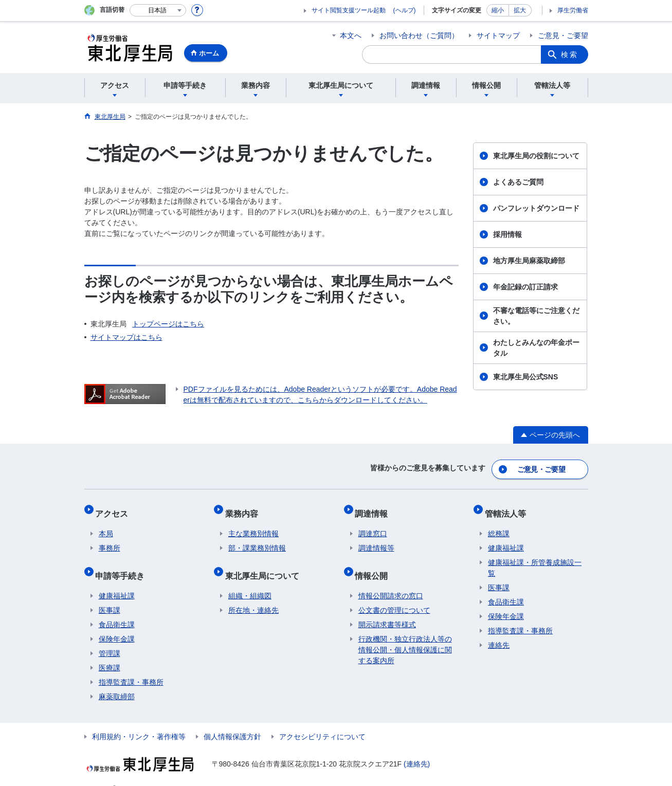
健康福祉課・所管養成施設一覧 (535, 559)
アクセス (115, 507)
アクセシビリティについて (322, 721)
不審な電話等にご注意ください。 (536, 316)
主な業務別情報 (253, 524)
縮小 (498, 10)
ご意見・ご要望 (563, 35)
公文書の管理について (394, 594)
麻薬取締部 (117, 681)
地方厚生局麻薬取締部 (529, 261)
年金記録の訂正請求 (525, 287)
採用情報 (507, 234)
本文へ (351, 35)
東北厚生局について (265, 563)
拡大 (520, 10)
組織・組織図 (250, 580)
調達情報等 (376, 539)
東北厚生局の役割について (536, 156)
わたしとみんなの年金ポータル (536, 348)
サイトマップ (498, 35)
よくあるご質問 (518, 182)
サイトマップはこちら (126, 337)
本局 (106, 524)
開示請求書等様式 (387, 609)
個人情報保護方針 (232, 721)
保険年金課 (117, 623)
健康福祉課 (117, 580)
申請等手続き (123, 563)
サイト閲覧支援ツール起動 (349, 10)
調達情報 (375, 507)
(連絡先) (417, 748)
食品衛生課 (117, 609)
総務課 (499, 524)
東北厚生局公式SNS (526, 377)
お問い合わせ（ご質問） (419, 35)
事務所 (110, 539)
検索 (570, 54)
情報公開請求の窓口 (391, 580)
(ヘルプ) (405, 10)
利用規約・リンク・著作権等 (139, 721)
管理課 (110, 637)
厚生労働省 (573, 10)
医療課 (110, 652)
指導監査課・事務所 (131, 666)
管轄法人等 (508, 507)
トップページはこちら (168, 324)
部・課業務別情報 (257, 539)
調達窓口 (373, 524)
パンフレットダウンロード (536, 208)
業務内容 (245, 507)
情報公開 (375, 563)
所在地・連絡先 (253, 594)
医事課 (110, 594)
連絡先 (499, 636)
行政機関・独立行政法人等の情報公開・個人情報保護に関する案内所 (405, 634)
